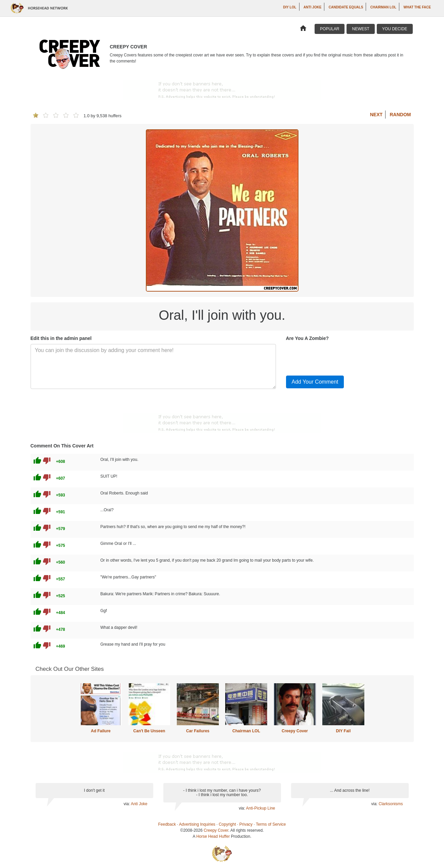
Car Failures (198, 731)
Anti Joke (312, 7)
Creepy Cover (295, 731)
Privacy (246, 824)
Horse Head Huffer (213, 836)
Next (376, 115)
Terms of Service (271, 824)
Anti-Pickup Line (261, 808)
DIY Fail (343, 731)
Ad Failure (101, 731)
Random (400, 115)
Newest (360, 29)
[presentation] (337, 357)
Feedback (167, 824)
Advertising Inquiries (197, 824)
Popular (330, 29)
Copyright (227, 824)
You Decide (395, 29)
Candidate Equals (346, 7)
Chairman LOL (383, 7)
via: (127, 804)
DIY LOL (290, 7)
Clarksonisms (391, 804)
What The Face (417, 7)
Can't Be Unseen (149, 731)
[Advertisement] (222, 90)
